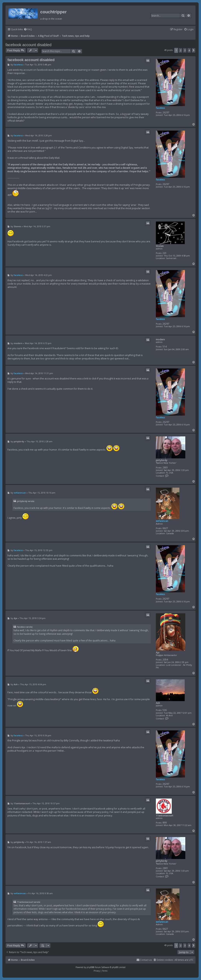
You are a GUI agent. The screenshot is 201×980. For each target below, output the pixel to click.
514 (165, 347)
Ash (158, 703)
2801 (165, 468)
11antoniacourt (165, 816)
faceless (160, 108)
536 (165, 710)
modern (160, 339)
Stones (160, 246)
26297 (166, 112)
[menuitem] (28, 30)
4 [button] (189, 50)
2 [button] (180, 50)
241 (165, 253)
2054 (165, 660)
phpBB (90, 967)
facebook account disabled (28, 45)
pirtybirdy (162, 460)
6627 (165, 528)
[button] (194, 50)
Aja (158, 653)
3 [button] (185, 50)
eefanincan (162, 521)
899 (165, 823)
